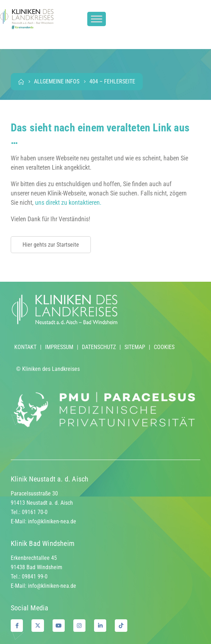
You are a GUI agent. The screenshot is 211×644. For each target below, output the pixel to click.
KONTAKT (25, 347)
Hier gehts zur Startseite (51, 245)
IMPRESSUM (59, 347)
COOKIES (164, 347)
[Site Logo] (27, 19)
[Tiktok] (121, 625)
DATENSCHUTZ (99, 347)
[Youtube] (59, 625)
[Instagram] (79, 625)
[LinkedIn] (100, 625)
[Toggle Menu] (97, 19)
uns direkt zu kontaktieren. (68, 202)
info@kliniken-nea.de (52, 521)
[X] (38, 625)
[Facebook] (17, 625)
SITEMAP (135, 347)
